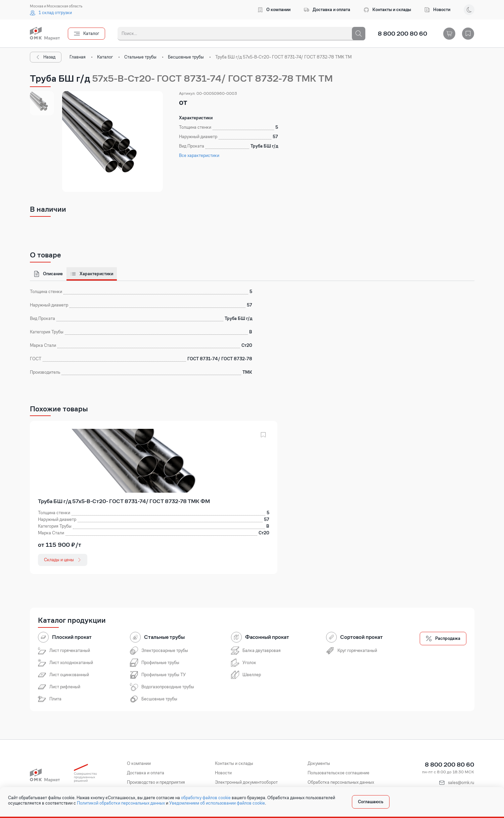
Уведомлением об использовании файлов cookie (217, 803)
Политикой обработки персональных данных (121, 803)
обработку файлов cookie (206, 798)
